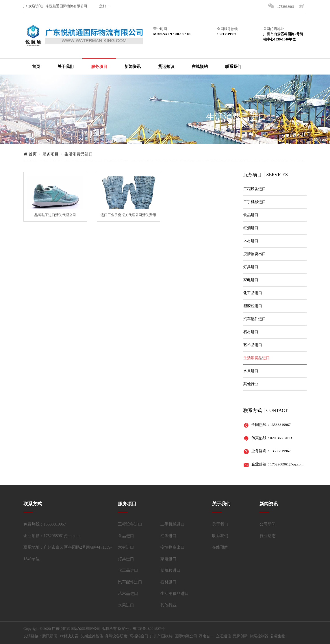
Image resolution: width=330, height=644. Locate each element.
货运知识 (166, 67)
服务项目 (99, 67)
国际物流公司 (186, 636)
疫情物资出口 (255, 254)
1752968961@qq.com (287, 464)
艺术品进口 (253, 345)
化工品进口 (253, 293)
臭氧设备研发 (116, 636)
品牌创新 (240, 636)
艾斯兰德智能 (92, 636)
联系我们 (233, 67)
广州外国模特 (161, 636)
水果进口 (251, 371)
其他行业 (251, 384)
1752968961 (286, 7)
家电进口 (251, 280)
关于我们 (66, 67)
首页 (36, 67)
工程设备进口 (255, 189)
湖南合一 (206, 636)
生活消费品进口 (236, 117)
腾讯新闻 (50, 636)
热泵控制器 (259, 636)
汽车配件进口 (255, 319)
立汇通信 (223, 636)
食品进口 (251, 215)
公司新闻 (268, 524)
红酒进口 (251, 228)
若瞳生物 (278, 636)
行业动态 (268, 536)
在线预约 (200, 67)
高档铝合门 (139, 636)
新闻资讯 (133, 67)
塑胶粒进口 (253, 306)
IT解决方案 (69, 636)
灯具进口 (251, 267)
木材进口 (251, 241)
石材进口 (251, 332)
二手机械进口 (255, 202)
